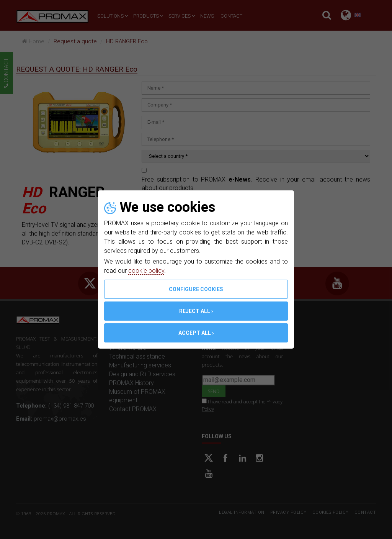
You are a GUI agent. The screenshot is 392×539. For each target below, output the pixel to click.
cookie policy (146, 271)
